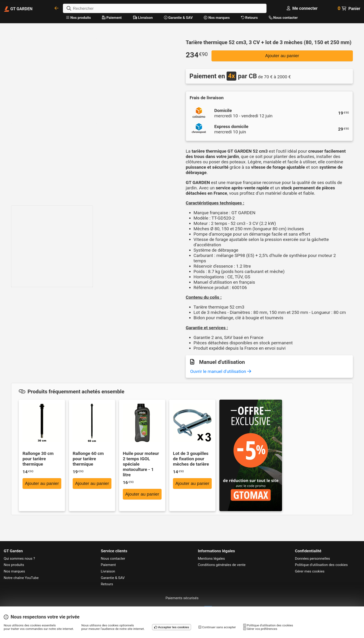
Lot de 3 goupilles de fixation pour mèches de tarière (191, 459)
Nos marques (217, 18)
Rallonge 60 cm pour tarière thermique (88, 459)
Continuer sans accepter (217, 627)
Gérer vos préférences (260, 629)
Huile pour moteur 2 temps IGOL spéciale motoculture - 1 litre (141, 464)
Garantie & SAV (178, 18)
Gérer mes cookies (310, 571)
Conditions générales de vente (222, 565)
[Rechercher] (165, 8)
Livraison (143, 18)
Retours (249, 18)
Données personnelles (312, 559)
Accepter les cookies (172, 627)
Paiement (112, 18)
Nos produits (78, 18)
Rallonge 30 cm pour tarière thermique (38, 459)
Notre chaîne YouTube (21, 578)
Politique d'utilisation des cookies (321, 565)
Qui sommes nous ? (19, 559)
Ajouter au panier (282, 56)
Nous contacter (283, 18)
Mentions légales (211, 559)
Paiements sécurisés (182, 598)
